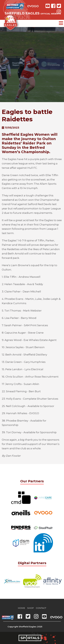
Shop (30, 608)
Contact (41, 608)
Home (21, 608)
